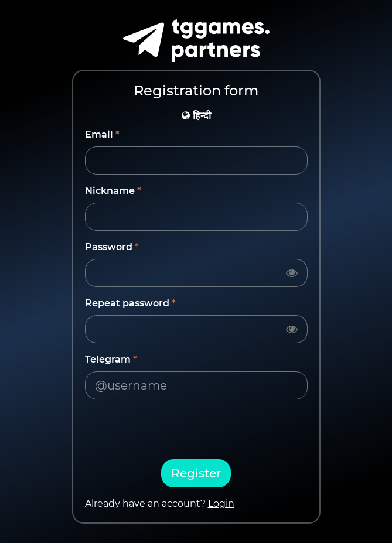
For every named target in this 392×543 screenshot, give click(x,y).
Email (99, 134)
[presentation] (196, 432)
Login (221, 503)
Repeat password (127, 303)
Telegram (108, 359)
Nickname (110, 191)
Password (109, 247)
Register (196, 473)
